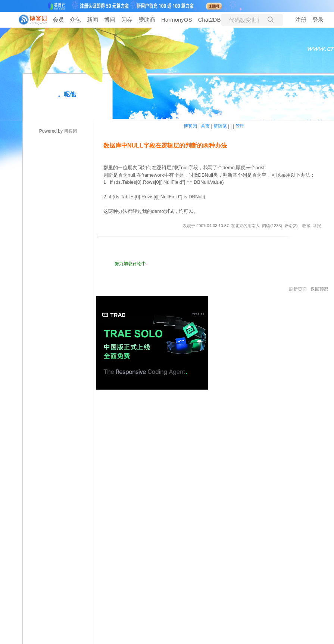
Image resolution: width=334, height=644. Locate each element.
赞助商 (147, 20)
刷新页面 (298, 289)
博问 (110, 20)
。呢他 (67, 94)
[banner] (30, 20)
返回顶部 (319, 289)
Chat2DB (210, 20)
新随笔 (220, 126)
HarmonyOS (177, 20)
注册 (301, 20)
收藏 (306, 226)
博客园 (71, 131)
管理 (240, 126)
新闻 (93, 20)
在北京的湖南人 (245, 226)
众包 (75, 20)
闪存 (127, 20)
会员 (58, 20)
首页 (205, 126)
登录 (318, 20)
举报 (317, 226)
